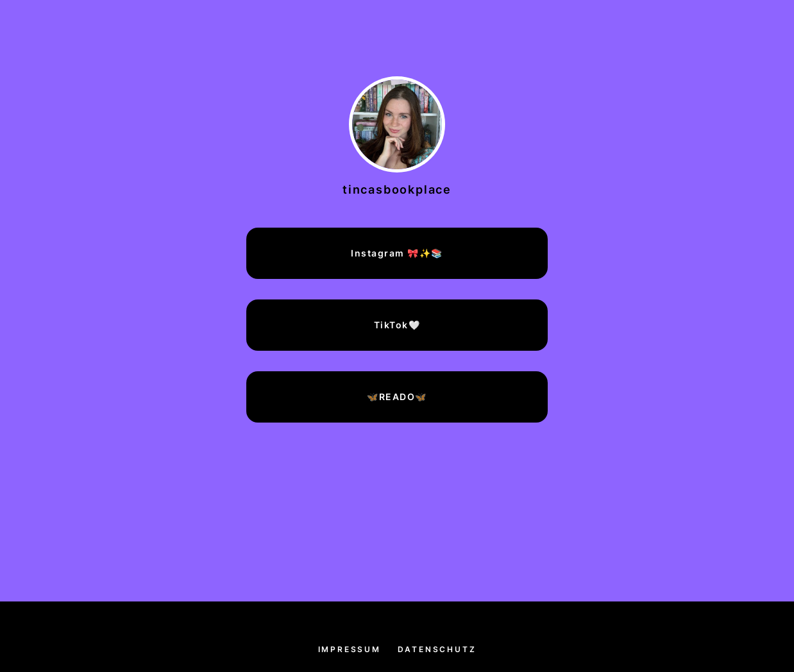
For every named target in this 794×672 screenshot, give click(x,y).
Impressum (350, 649)
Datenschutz (437, 649)
